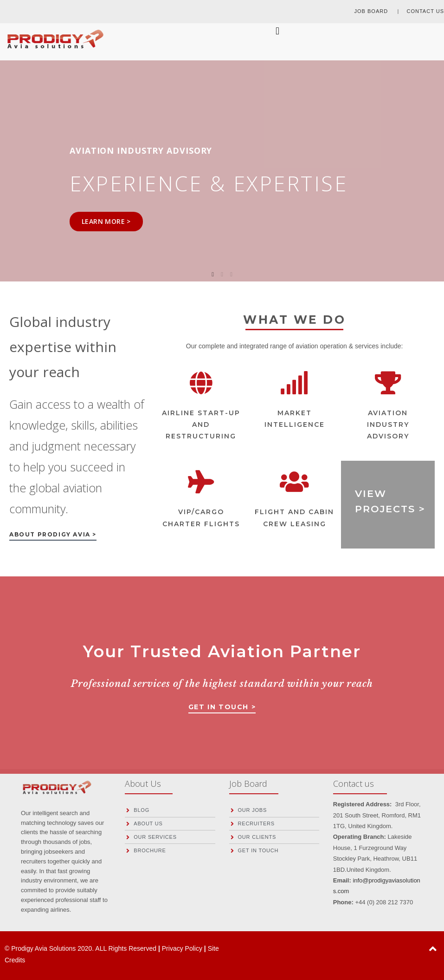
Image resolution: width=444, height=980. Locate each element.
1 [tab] (213, 274)
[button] (53, 536)
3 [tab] (232, 274)
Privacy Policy (183, 948)
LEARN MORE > (106, 221)
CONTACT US (426, 11)
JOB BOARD (372, 11)
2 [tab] (222, 274)
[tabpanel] (222, 165)
